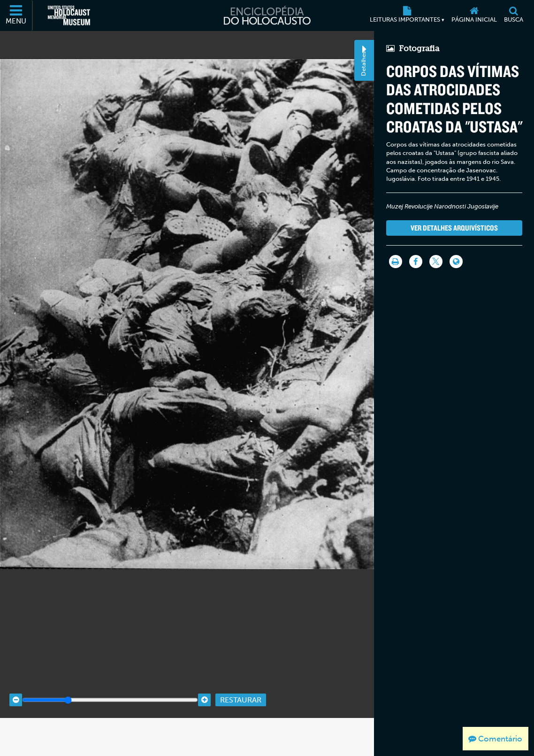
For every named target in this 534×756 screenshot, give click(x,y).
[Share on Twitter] (435, 262)
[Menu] (16, 15)
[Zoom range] (110, 724)
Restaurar (241, 723)
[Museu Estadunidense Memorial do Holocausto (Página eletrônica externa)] (69, 15)
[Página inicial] (474, 15)
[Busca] (513, 15)
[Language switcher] (456, 262)
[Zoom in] (204, 724)
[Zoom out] (16, 724)
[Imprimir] (395, 262)
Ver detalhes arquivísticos (454, 228)
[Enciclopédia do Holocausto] (267, 15)
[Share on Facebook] (415, 262)
